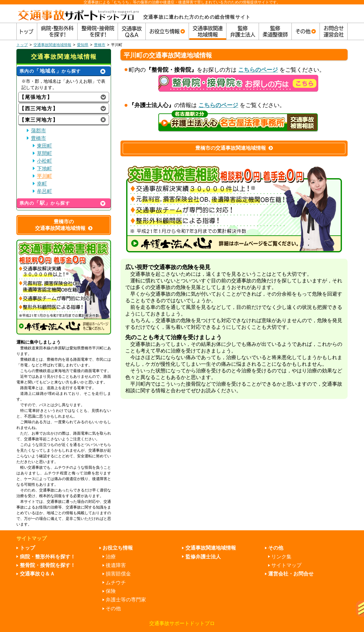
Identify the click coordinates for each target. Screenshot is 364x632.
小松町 (44, 161)
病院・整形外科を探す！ (48, 557)
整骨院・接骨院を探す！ (48, 565)
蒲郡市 (38, 131)
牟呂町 (44, 191)
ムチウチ (116, 583)
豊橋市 (100, 45)
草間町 (44, 153)
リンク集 (281, 557)
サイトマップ (286, 565)
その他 (113, 608)
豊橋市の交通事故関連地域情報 (234, 148)
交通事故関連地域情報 (52, 45)
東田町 (44, 146)
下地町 (44, 169)
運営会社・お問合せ (291, 574)
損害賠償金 (118, 574)
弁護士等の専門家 (126, 600)
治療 (111, 557)
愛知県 (83, 45)
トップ (22, 45)
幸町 (42, 184)
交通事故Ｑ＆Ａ (37, 574)
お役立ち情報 (118, 548)
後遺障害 (116, 565)
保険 (111, 591)
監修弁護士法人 (203, 557)
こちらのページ (258, 70)
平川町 (44, 176)
